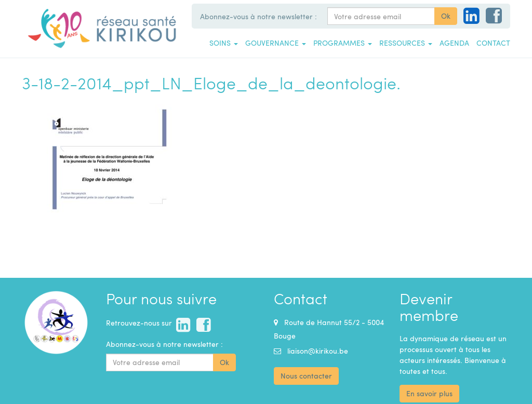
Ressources (406, 43)
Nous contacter (306, 376)
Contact (493, 43)
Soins (224, 43)
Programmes (343, 43)
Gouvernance (276, 43)
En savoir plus (429, 393)
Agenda (454, 43)
